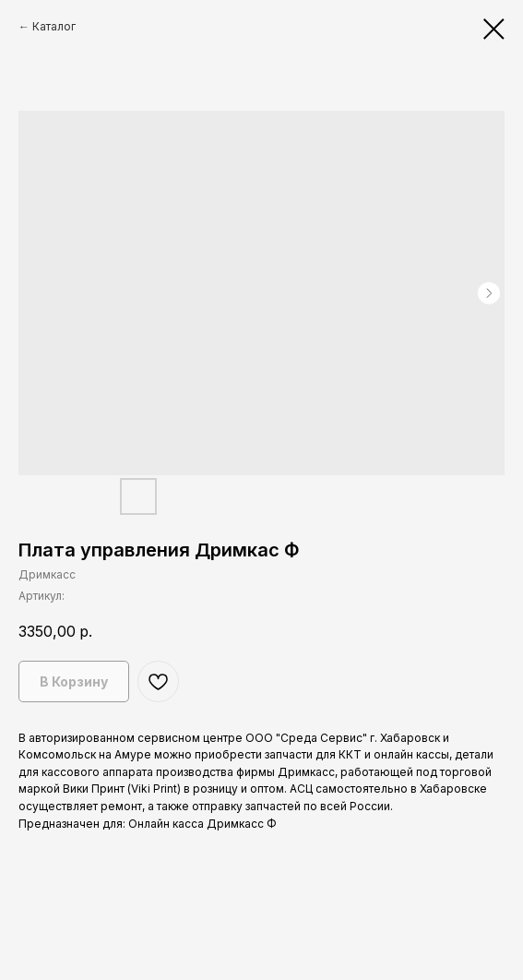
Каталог (54, 26)
